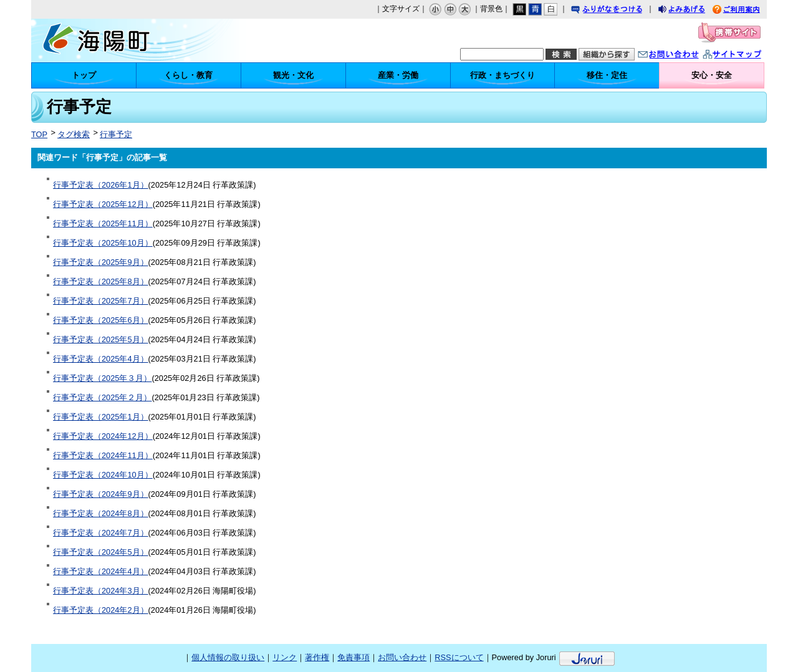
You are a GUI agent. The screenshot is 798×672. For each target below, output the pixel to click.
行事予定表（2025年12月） (103, 204)
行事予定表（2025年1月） (101, 417)
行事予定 (116, 134)
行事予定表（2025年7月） (101, 301)
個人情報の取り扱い (228, 657)
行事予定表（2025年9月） (101, 262)
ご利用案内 (746, 11)
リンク (285, 657)
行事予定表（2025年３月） (102, 378)
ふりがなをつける (618, 11)
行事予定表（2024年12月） (103, 436)
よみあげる (693, 11)
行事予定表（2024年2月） (101, 610)
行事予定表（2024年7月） (101, 533)
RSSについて (459, 657)
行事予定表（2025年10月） (103, 243)
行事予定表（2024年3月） (101, 591)
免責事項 (353, 657)
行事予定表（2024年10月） (103, 475)
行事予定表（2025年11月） (103, 223)
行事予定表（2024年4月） (101, 571)
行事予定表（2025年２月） (102, 397)
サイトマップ (745, 56)
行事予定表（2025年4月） (101, 359)
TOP (39, 134)
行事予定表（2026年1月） (101, 185)
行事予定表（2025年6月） (101, 320)
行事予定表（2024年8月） (101, 513)
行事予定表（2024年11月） (103, 455)
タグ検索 (74, 134)
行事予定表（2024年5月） (101, 552)
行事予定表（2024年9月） (101, 494)
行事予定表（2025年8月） (101, 281)
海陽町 (138, 41)
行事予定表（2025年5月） (101, 339)
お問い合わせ (681, 56)
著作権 (317, 657)
